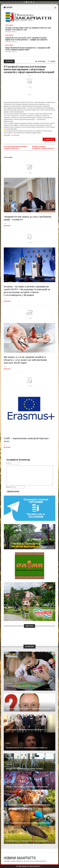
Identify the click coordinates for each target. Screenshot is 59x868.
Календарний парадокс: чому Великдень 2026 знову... (29, 823)
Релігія (7, 819)
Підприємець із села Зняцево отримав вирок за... (27, 748)
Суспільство (15, 135)
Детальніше (8, 226)
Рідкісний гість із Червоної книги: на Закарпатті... (27, 841)
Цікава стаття (49, 139)
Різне (7, 837)
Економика (8, 725)
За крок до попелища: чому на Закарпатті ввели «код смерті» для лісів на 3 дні (28, 29)
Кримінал (8, 743)
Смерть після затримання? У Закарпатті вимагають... (29, 709)
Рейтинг (52, 61)
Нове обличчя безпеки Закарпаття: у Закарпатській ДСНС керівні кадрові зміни (28, 49)
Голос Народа (9, 704)
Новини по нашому (10, 782)
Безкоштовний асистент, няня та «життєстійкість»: (21, 686)
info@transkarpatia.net (40, 861)
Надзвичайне (9, 764)
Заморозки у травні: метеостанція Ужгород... (25, 769)
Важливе (8, 800)
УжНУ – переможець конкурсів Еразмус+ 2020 (27, 440)
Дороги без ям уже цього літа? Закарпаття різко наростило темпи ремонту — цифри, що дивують (26, 39)
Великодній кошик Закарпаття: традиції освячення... (29, 805)
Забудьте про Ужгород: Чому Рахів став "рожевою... (28, 787)
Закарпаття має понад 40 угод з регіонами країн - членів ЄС (28, 218)
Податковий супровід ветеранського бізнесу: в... (26, 730)
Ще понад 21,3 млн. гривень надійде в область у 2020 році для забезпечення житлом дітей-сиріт (25, 360)
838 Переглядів (40, 61)
